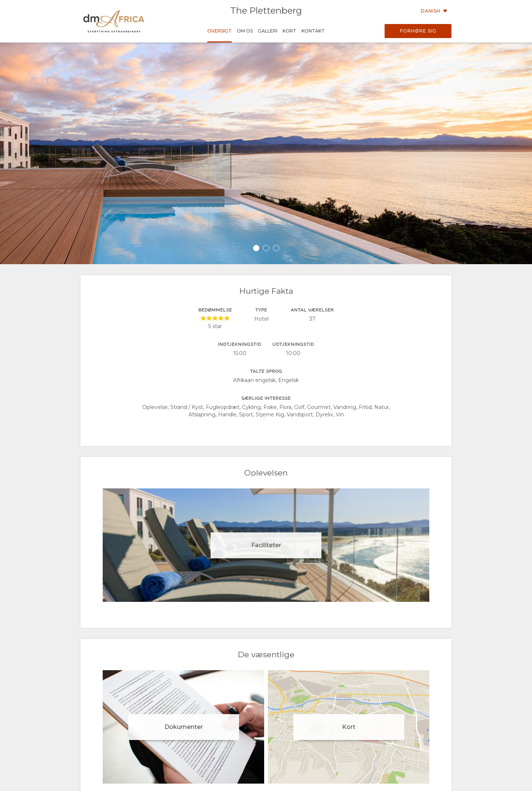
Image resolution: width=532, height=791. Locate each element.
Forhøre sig (418, 31)
